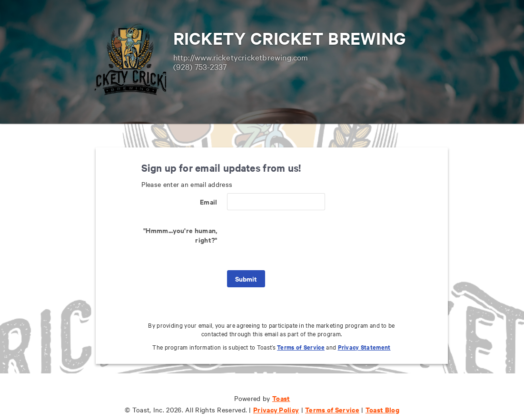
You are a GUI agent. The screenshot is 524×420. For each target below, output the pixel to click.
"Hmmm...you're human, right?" (180, 235)
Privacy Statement (364, 347)
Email (209, 201)
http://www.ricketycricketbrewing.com (241, 57)
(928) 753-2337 (200, 66)
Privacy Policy (276, 409)
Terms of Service (301, 347)
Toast (281, 398)
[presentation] (299, 240)
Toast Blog (382, 409)
